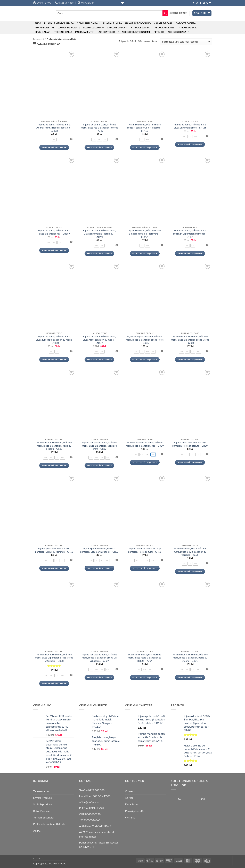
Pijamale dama (93, 28)
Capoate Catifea (186, 23)
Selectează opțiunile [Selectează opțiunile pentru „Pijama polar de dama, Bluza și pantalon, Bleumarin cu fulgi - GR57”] (99, 568)
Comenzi (130, 791)
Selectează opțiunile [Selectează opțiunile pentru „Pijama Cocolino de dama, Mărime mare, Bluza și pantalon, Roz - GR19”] (145, 462)
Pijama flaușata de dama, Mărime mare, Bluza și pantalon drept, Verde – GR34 (190, 340)
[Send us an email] (204, 3)
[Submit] (165, 13)
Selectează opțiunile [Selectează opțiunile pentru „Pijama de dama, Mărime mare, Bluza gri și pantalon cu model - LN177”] (99, 360)
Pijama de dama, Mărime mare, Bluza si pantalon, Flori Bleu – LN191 (99, 234)
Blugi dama (43, 32)
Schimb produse (43, 804)
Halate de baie (188, 28)
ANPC (37, 830)
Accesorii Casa (178, 32)
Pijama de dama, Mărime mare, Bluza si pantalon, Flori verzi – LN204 (145, 234)
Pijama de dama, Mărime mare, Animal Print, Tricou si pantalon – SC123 (54, 128)
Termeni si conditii (44, 817)
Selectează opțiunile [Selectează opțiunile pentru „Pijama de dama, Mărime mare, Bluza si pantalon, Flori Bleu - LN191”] (99, 254)
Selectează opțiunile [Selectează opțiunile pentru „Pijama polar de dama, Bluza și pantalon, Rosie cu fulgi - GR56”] (145, 568)
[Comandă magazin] (186, 42)
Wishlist (130, 817)
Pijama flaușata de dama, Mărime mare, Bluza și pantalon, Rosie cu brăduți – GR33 (54, 446)
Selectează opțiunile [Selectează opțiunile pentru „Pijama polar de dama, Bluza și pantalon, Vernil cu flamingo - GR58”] (54, 568)
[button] (178, 13)
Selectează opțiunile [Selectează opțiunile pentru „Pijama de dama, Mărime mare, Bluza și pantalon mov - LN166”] (190, 144)
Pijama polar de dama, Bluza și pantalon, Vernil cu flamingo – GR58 (54, 550)
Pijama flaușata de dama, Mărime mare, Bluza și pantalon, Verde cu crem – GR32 (99, 446)
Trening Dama (63, 32)
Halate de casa (163, 23)
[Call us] (207, 3)
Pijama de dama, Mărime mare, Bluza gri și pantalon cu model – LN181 (190, 234)
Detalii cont (132, 804)
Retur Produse (42, 811)
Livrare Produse (42, 798)
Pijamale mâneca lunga (59, 23)
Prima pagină (39, 39)
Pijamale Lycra (113, 23)
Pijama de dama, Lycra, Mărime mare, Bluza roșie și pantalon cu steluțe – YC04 (145, 658)
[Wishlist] (122, 3)
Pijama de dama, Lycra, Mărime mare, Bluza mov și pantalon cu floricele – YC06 (190, 552)
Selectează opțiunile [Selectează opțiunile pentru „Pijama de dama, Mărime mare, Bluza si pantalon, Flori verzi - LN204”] (145, 254)
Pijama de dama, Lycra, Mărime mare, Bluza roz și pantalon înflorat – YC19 (99, 128)
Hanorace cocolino (138, 23)
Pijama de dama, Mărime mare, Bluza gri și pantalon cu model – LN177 (99, 340)
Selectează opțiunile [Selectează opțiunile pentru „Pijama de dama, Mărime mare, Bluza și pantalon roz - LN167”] (54, 250)
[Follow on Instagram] (197, 3)
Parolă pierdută (134, 811)
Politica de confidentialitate (49, 824)
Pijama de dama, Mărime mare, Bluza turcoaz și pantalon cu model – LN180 (54, 340)
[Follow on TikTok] (200, 3)
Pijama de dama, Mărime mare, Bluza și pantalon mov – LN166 (190, 126)
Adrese (129, 798)
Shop (38, 23)
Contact (38, 858)
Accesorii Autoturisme (136, 32)
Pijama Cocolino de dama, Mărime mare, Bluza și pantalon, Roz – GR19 (145, 444)
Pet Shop (159, 32)
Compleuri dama (88, 23)
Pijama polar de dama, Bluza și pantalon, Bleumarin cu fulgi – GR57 (99, 550)
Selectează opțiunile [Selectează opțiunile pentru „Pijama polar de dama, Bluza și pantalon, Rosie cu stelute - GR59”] (190, 462)
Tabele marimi (41, 791)
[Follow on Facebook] (194, 3)
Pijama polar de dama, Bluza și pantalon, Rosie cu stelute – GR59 (190, 444)
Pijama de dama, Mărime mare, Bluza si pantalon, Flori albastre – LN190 (145, 128)
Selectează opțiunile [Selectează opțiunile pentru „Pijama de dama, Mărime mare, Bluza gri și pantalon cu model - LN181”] (190, 254)
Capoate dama (117, 28)
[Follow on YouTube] (210, 3)
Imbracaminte (85, 32)
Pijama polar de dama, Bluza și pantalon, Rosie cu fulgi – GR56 (145, 550)
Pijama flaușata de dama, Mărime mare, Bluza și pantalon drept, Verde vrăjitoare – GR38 (54, 658)
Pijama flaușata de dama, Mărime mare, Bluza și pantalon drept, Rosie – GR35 (145, 340)
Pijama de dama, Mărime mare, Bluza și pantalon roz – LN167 (54, 232)
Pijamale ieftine (45, 28)
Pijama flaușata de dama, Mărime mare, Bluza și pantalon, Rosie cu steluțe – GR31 (190, 658)
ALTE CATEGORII (109, 32)
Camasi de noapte (69, 28)
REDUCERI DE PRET (165, 28)
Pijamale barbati (141, 28)
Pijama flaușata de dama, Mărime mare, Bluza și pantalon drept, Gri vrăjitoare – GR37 (99, 658)
